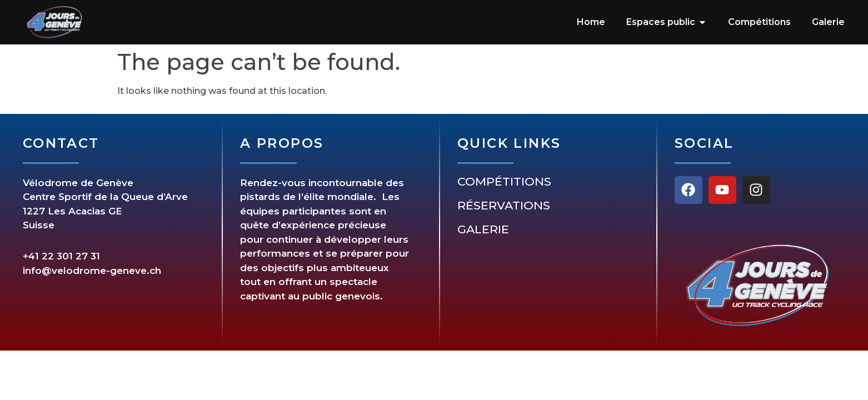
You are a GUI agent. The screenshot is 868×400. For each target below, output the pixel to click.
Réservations (504, 206)
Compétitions (504, 182)
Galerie (483, 229)
